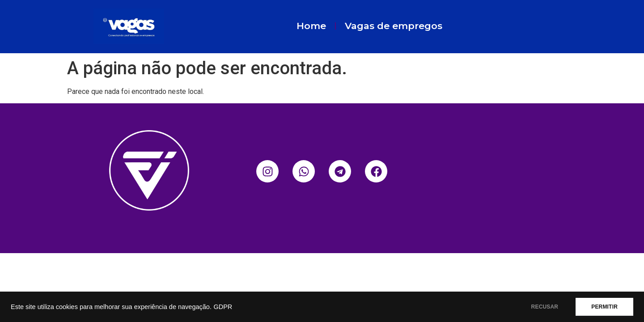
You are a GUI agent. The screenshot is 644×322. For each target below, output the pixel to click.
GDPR (223, 307)
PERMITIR (604, 307)
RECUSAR (545, 307)
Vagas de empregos (394, 26)
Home (311, 26)
